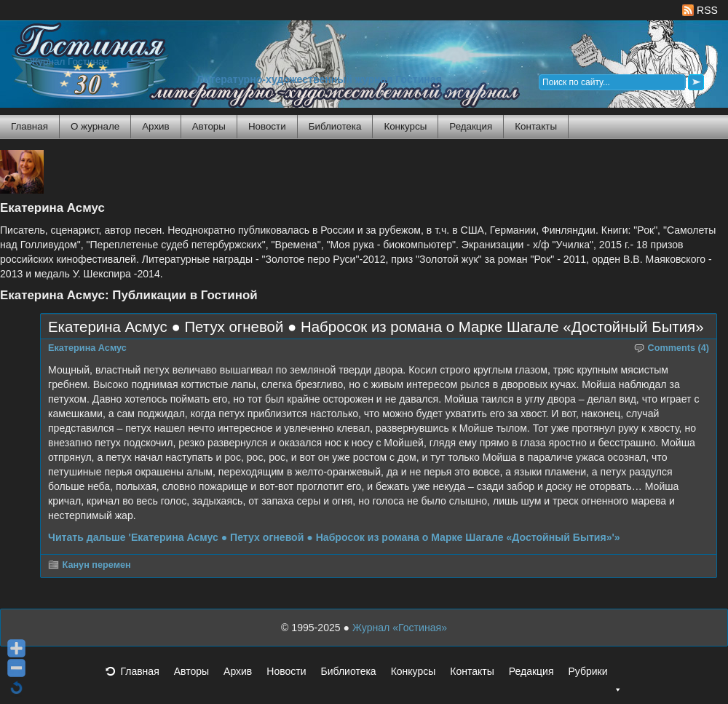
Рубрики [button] (595, 676)
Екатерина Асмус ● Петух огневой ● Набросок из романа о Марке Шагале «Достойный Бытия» (376, 327)
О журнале (95, 126)
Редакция (471, 126)
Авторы (209, 126)
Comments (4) (679, 348)
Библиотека (335, 126)
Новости (267, 126)
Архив (155, 126)
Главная (29, 126)
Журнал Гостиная (69, 62)
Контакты (536, 126)
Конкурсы (405, 126)
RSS (700, 10)
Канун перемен (97, 565)
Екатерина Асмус (87, 348)
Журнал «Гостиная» (400, 628)
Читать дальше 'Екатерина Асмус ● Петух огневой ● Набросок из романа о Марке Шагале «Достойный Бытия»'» (334, 537)
